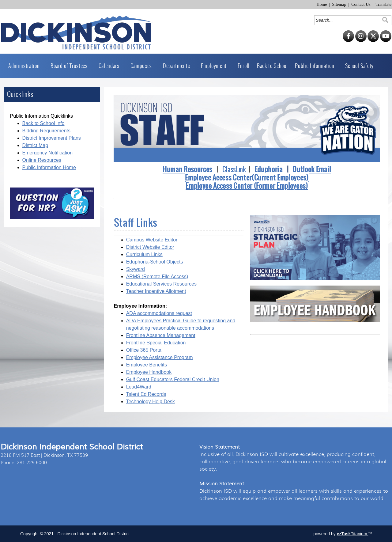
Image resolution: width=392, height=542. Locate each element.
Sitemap (339, 4)
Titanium (353, 534)
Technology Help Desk (151, 402)
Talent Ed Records (146, 394)
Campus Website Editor (152, 240)
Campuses (143, 66)
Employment (216, 66)
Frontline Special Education (156, 343)
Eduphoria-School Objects (155, 262)
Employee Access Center (218, 178)
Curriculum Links (144, 254)
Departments (178, 66)
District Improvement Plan (50, 138)
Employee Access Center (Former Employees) (247, 186)
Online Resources (42, 160)
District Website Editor (150, 247)
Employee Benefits (147, 365)
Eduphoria (269, 169)
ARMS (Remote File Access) (157, 277)
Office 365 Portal (144, 350)
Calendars (111, 66)
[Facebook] (348, 41)
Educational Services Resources (161, 284)
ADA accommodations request (159, 313)
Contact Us (361, 4)
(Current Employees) (280, 178)
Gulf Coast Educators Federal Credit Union (173, 379)
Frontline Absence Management (161, 335)
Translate (383, 4)
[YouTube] (386, 41)
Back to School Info (43, 123)
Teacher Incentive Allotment (156, 291)
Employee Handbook (149, 372)
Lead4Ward (139, 387)
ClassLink (234, 169)
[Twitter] (373, 41)
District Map (35, 145)
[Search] (348, 20)
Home (322, 4)
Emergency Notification (48, 153)
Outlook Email (312, 169)
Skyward (136, 269)
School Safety (359, 66)
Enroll (244, 66)
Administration (26, 66)
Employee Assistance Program (160, 357)
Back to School (272, 66)
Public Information (316, 66)
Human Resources (187, 169)
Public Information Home (49, 167)
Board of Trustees (71, 66)
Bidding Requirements (46, 131)
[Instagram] (361, 41)
